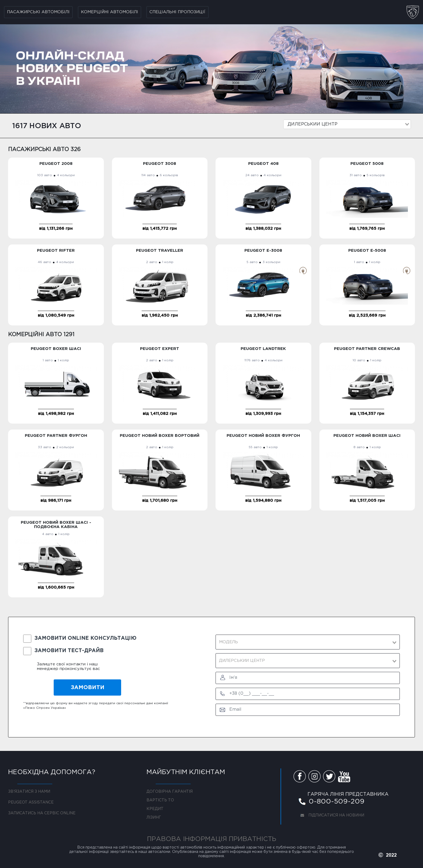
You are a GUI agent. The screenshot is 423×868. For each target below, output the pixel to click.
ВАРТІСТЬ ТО (160, 800)
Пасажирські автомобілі (38, 12)
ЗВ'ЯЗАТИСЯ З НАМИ (29, 792)
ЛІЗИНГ (154, 818)
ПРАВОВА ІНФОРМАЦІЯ (187, 839)
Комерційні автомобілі (110, 12)
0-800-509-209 (331, 802)
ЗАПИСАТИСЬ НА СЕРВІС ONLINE (42, 813)
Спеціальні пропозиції (178, 12)
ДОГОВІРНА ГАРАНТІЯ (170, 792)
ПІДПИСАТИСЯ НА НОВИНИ (331, 816)
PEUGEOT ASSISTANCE (31, 802)
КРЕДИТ (155, 809)
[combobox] (347, 124)
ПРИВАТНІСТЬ (253, 839)
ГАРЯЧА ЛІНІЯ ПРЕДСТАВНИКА (348, 794)
